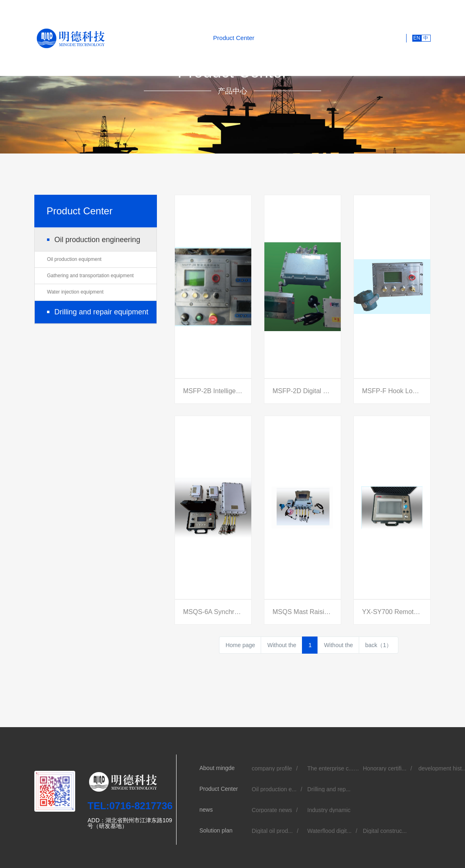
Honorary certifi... (385, 768)
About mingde (186, 38)
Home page (240, 645)
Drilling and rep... (329, 789)
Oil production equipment (74, 259)
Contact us (382, 38)
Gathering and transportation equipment (90, 276)
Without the (282, 645)
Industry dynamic (329, 810)
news (269, 38)
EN (417, 38)
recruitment (344, 38)
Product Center (234, 38)
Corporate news (272, 810)
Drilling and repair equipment (101, 312)
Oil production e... (274, 789)
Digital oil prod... (272, 831)
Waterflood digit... (329, 831)
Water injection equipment (75, 292)
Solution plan (303, 38)
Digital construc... (385, 831)
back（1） (379, 645)
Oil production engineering (97, 240)
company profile (272, 768)
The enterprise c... (330, 768)
